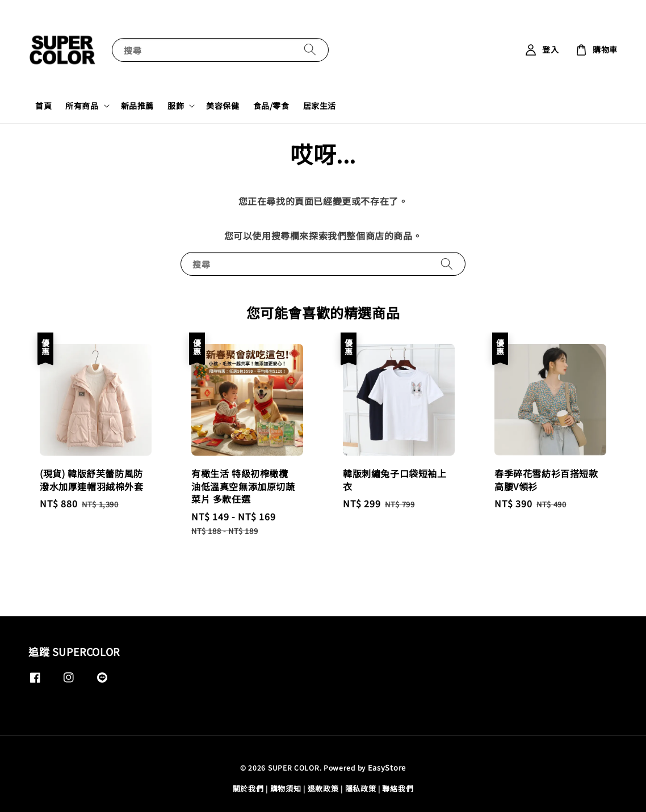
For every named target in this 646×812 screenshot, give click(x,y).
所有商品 (82, 106)
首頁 (43, 106)
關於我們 (248, 788)
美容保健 (223, 106)
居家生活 (320, 106)
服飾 (176, 106)
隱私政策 (361, 788)
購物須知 (286, 788)
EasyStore (387, 767)
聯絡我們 (398, 788)
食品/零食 (271, 106)
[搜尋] (310, 50)
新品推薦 (137, 106)
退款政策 (323, 788)
